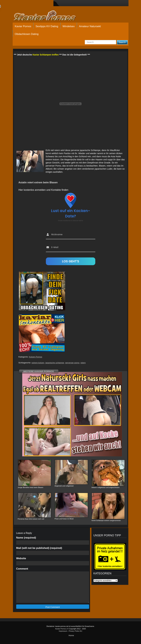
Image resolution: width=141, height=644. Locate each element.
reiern (83, 363)
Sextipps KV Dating (47, 26)
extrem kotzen (38, 363)
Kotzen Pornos (35, 357)
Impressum (63, 631)
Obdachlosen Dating (27, 34)
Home (71, 635)
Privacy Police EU (75, 631)
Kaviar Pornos (23, 26)
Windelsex (69, 26)
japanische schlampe (55, 363)
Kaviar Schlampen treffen (46, 55)
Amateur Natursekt (90, 26)
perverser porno (72, 363)
